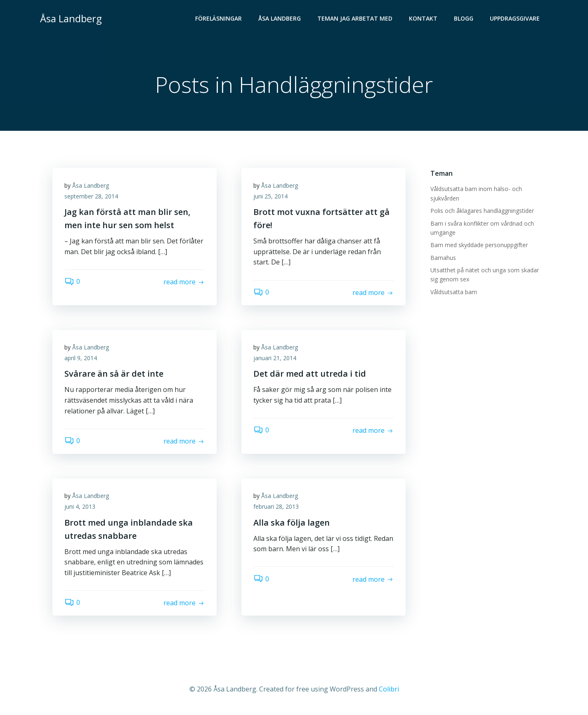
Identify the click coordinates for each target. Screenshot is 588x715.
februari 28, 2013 (276, 508)
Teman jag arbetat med (355, 19)
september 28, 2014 (92, 197)
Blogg (464, 19)
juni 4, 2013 (80, 508)
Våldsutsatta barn (454, 292)
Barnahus (443, 258)
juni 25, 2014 (271, 197)
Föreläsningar (219, 19)
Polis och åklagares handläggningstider (482, 211)
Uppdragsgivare (515, 19)
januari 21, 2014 (275, 359)
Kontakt (424, 19)
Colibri (389, 690)
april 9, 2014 (81, 359)
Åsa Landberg (280, 19)
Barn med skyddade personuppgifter (479, 245)
